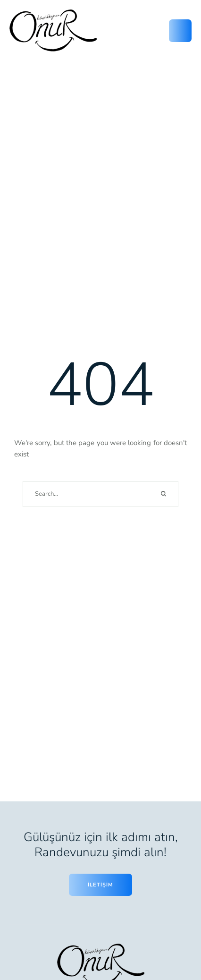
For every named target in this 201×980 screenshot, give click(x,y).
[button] (175, 937)
